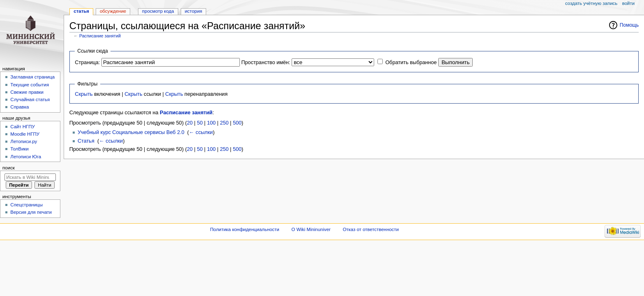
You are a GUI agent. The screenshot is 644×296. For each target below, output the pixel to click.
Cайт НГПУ (22, 127)
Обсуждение (113, 11)
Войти (628, 3)
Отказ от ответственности (370, 229)
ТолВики (19, 149)
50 (200, 123)
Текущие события (30, 85)
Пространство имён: (266, 62)
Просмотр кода (158, 11)
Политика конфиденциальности (245, 229)
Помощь (629, 25)
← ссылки (201, 132)
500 (237, 123)
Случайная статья (30, 99)
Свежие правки (27, 92)
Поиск (9, 168)
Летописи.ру (24, 141)
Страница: (87, 62)
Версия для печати (31, 212)
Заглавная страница (32, 77)
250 (224, 123)
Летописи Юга (26, 157)
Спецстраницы (26, 205)
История (194, 11)
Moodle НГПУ (25, 134)
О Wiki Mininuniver (311, 229)
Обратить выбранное (411, 62)
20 (190, 123)
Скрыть (84, 94)
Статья (86, 141)
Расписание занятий (100, 36)
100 (211, 123)
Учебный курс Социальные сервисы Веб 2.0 (131, 132)
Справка (20, 107)
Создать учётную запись (591, 3)
